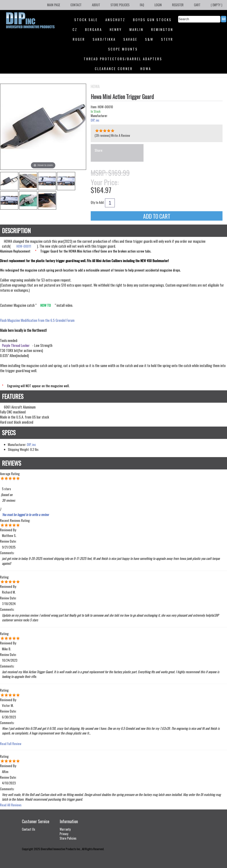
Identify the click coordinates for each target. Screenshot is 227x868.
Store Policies (120, 5)
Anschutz (115, 20)
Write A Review (120, 135)
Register (178, 5)
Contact (76, 5)
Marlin (136, 29)
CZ (75, 29)
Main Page (54, 5)
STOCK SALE (86, 20)
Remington (162, 29)
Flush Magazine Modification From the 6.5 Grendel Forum (37, 320)
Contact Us (29, 829)
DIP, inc (95, 120)
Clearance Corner (114, 69)
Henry (116, 29)
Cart (197, 5)
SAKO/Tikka (104, 39)
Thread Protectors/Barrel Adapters (123, 59)
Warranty (65, 829)
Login (158, 5)
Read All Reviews (11, 805)
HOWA (146, 69)
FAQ (142, 5)
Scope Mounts (123, 49)
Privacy (64, 834)
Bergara (94, 29)
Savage (130, 39)
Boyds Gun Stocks (152, 20)
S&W (149, 39)
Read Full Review (11, 744)
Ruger (79, 39)
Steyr (167, 39)
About (96, 5)
